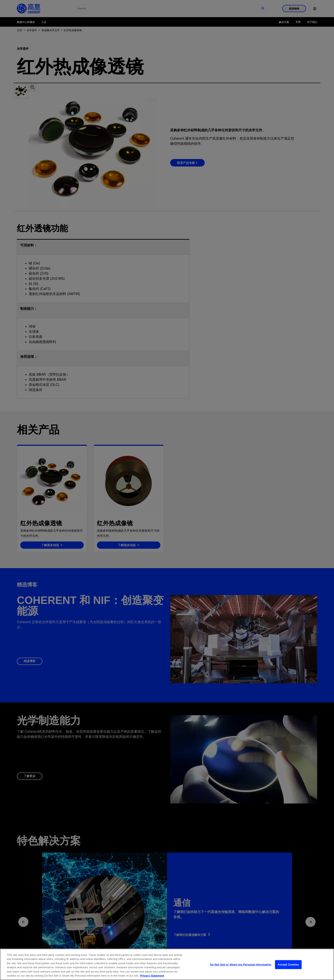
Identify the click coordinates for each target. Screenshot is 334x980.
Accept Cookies (288, 971)
